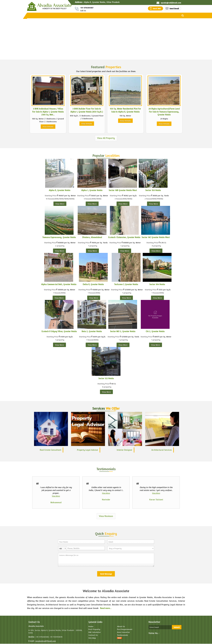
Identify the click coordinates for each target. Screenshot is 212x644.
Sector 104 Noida (157, 284)
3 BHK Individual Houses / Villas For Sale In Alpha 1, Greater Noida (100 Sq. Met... (48, 112)
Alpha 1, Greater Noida (92, 190)
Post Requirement (125, 629)
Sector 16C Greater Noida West (156, 237)
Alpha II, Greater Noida (60, 190)
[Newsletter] (160, 627)
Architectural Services (162, 450)
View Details (48, 127)
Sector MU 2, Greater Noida (123, 331)
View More (60, 204)
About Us (121, 626)
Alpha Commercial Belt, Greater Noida (59, 284)
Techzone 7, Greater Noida (126, 284)
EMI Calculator (95, 632)
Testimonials (122, 635)
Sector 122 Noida (106, 378)
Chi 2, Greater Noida (155, 331)
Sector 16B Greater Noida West (123, 190)
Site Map (92, 638)
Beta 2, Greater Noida (92, 331)
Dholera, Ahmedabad (92, 237)
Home (91, 626)
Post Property (94, 629)
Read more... (106, 608)
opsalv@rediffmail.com (171, 3)
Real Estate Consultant (50, 450)
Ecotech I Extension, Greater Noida (124, 237)
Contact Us (93, 635)
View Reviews (106, 516)
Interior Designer (125, 450)
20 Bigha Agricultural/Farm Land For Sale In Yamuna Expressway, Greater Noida (164, 112)
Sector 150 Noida (153, 190)
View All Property (106, 138)
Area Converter (123, 632)
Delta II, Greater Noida (93, 284)
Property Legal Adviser (88, 450)
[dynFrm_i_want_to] (131, 548)
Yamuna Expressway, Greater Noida (59, 237)
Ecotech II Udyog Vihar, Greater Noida (59, 331)
